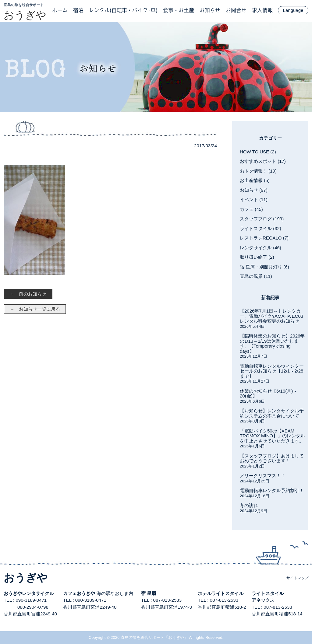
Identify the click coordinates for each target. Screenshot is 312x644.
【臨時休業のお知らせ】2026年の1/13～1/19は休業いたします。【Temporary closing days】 (272, 343)
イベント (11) (254, 199)
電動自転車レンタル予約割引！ (272, 490)
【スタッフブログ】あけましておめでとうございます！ (272, 458)
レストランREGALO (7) (264, 238)
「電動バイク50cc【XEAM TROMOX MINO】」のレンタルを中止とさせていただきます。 (272, 436)
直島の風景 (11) (256, 276)
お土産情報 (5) (255, 180)
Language (293, 10)
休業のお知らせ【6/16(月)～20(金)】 (269, 394)
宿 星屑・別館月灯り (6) (264, 267)
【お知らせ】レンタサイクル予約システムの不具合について (272, 413)
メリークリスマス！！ (263, 476)
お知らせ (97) (254, 190)
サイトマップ (297, 578)
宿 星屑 (149, 593)
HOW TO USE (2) (258, 152)
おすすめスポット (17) (263, 161)
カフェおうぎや (79, 593)
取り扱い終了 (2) (257, 257)
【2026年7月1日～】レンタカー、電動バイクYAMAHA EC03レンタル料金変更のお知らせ (271, 316)
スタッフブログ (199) (262, 219)
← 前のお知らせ (28, 294)
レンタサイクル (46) (261, 248)
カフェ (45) (251, 209)
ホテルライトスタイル (221, 593)
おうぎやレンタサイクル (29, 593)
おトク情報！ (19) (258, 171)
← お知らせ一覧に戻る (35, 309)
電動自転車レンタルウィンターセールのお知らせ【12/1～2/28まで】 (272, 371)
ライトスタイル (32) (261, 228)
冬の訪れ (249, 505)
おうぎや (25, 15)
